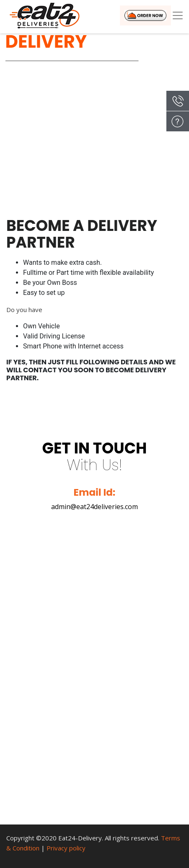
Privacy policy (66, 848)
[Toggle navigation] (178, 15)
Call (178, 101)
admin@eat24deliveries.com (94, 507)
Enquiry (178, 121)
